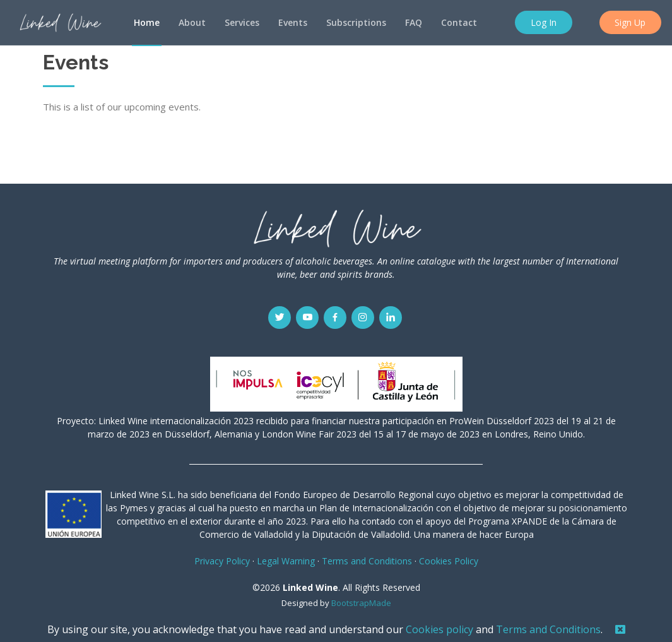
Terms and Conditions (548, 629)
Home (147, 22)
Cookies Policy (449, 561)
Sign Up (631, 22)
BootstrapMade (361, 603)
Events (293, 22)
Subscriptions (356, 22)
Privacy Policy (222, 561)
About (192, 22)
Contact (459, 22)
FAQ (414, 22)
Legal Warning (286, 561)
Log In (545, 22)
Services (242, 22)
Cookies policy (439, 629)
